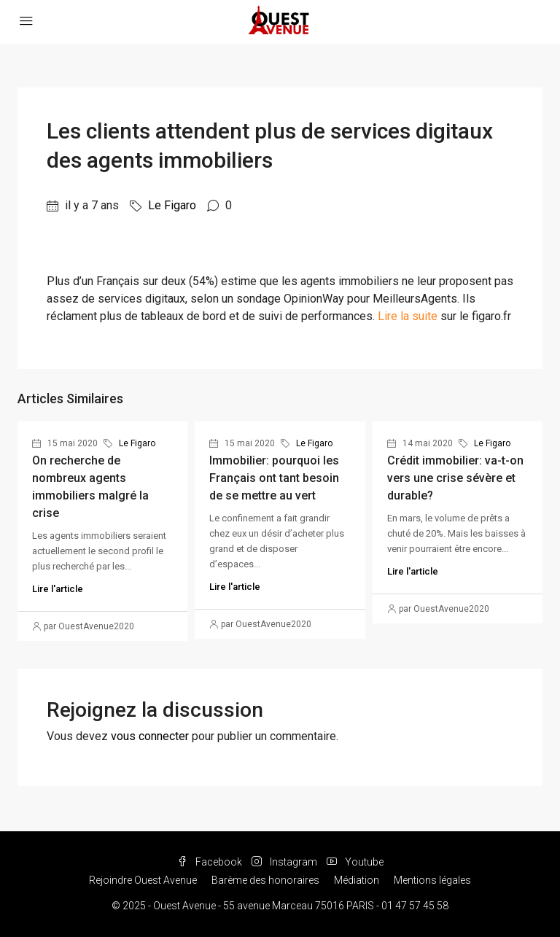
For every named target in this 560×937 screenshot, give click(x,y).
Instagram (285, 862)
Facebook (211, 862)
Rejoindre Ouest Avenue (143, 880)
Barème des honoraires (265, 880)
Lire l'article (58, 589)
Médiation (357, 880)
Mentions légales (432, 880)
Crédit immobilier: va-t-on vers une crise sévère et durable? (455, 478)
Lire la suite (408, 316)
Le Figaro (172, 205)
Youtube (355, 862)
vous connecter (150, 736)
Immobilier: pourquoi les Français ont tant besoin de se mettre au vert (274, 478)
